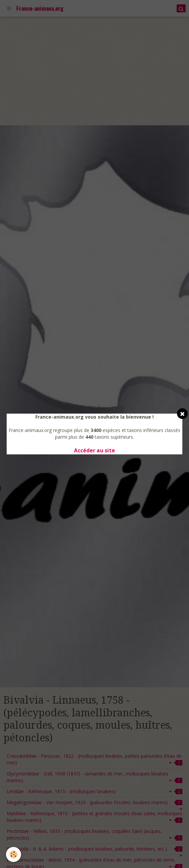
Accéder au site (94, 451)
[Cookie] (13, 854)
